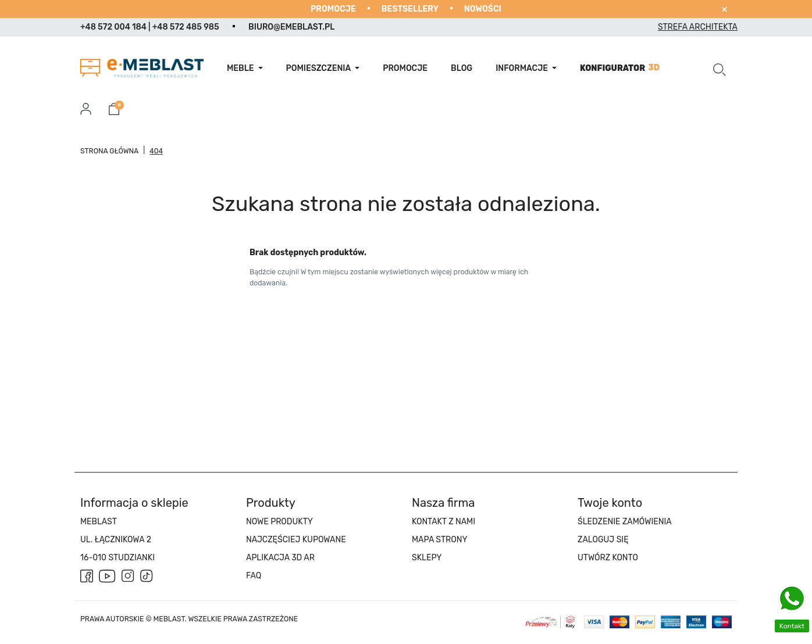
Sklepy (427, 558)
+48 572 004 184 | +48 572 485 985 (150, 27)
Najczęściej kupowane (296, 540)
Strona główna (109, 151)
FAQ (254, 576)
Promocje (333, 9)
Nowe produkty (279, 522)
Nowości (483, 9)
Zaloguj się (603, 540)
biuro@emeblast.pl (291, 27)
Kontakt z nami (444, 522)
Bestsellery (410, 9)
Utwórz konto (608, 558)
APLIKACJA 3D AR (280, 558)
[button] (720, 68)
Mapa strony (439, 540)
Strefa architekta (698, 27)
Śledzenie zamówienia (625, 522)
